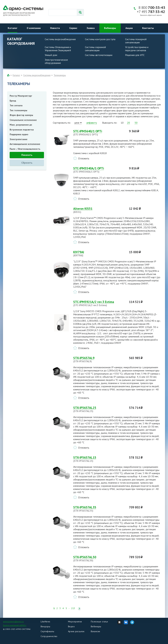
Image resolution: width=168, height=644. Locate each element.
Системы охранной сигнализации (95, 49)
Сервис (73, 28)
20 (128, 123)
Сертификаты (47, 631)
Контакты (148, 28)
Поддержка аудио (19, 134)
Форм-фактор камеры (21, 115)
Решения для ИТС (135, 55)
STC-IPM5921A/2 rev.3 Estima (99, 303)
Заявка (91, 28)
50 (136, 123)
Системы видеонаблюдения (60, 39)
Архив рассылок (76, 631)
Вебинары (110, 28)
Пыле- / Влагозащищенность (25, 149)
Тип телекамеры (18, 110)
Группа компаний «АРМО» (15, 625)
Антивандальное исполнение (25, 144)
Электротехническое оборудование (56, 61)
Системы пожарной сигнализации (136, 41)
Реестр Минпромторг (21, 96)
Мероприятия (75, 622)
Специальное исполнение (23, 120)
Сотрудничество (49, 636)
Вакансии (95, 631)
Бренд (13, 101)
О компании (34, 28)
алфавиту (92, 123)
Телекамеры (60, 75)
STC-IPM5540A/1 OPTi (99, 170)
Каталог (12, 28)
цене (77, 123)
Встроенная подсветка (22, 130)
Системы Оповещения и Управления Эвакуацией (58, 49)
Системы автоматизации (99, 55)
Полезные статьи (99, 622)
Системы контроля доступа (100, 39)
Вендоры (45, 626)
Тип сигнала (16, 105)
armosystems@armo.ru (13, 621)
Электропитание (19, 139)
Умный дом (51, 55)
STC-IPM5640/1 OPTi (99, 133)
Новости (55, 28)
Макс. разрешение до (21, 125)
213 (73, 608)
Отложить (84, 158)
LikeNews (45, 622)
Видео (71, 626)
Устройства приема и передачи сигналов (137, 49)
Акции (129, 28)
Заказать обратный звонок (151, 15)
